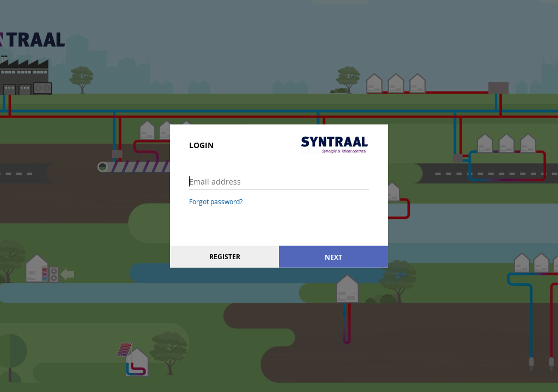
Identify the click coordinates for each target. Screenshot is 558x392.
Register (225, 257)
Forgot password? (216, 201)
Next (333, 257)
